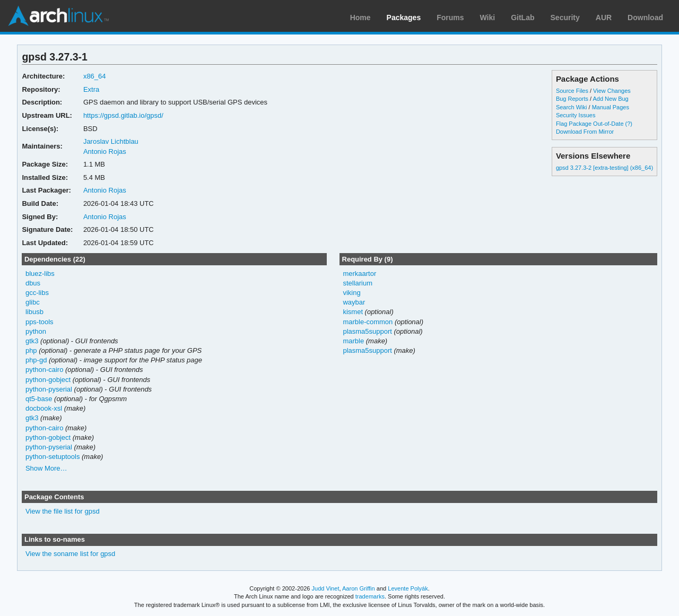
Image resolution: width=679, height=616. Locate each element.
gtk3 (32, 341)
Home (360, 18)
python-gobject (48, 380)
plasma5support (367, 331)
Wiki (488, 18)
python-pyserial (49, 389)
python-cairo (44, 370)
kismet (353, 312)
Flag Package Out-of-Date (590, 124)
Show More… (46, 468)
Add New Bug (611, 99)
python (36, 331)
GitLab (523, 18)
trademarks (370, 596)
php (31, 350)
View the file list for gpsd (63, 511)
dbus (33, 283)
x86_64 (95, 76)
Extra (91, 89)
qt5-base (39, 399)
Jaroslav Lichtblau (111, 141)
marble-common (368, 322)
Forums (450, 18)
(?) (629, 124)
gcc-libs (37, 293)
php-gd (36, 360)
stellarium (358, 283)
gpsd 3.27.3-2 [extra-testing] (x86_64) (604, 168)
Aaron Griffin (359, 588)
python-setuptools (53, 457)
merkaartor (359, 274)
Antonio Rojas (105, 151)
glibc (33, 302)
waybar (354, 302)
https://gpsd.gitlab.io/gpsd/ (123, 115)
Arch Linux (58, 16)
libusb (34, 312)
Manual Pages (611, 107)
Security (565, 18)
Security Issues (576, 115)
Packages (404, 18)
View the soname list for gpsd (70, 554)
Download (645, 18)
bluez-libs (40, 274)
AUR (604, 18)
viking (351, 293)
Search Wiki (572, 107)
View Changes (612, 91)
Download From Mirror (585, 132)
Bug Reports (572, 99)
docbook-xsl (44, 408)
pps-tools (40, 322)
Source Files (572, 91)
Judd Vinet (326, 588)
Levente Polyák (408, 588)
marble (353, 341)
